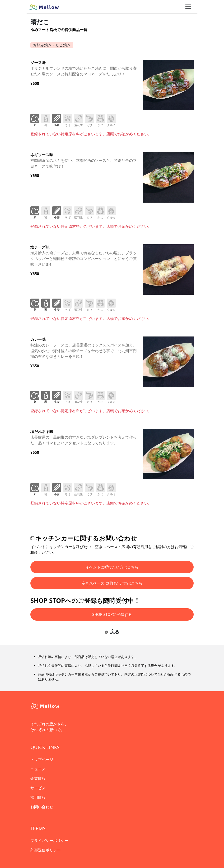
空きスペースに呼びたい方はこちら (112, 583)
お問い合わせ (42, 807)
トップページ (42, 759)
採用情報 (38, 797)
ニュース (38, 769)
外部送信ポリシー (46, 850)
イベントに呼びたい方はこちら (112, 567)
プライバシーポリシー (49, 841)
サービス (38, 788)
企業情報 (38, 778)
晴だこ (40, 22)
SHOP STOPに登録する (112, 614)
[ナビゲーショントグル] (188, 7)
